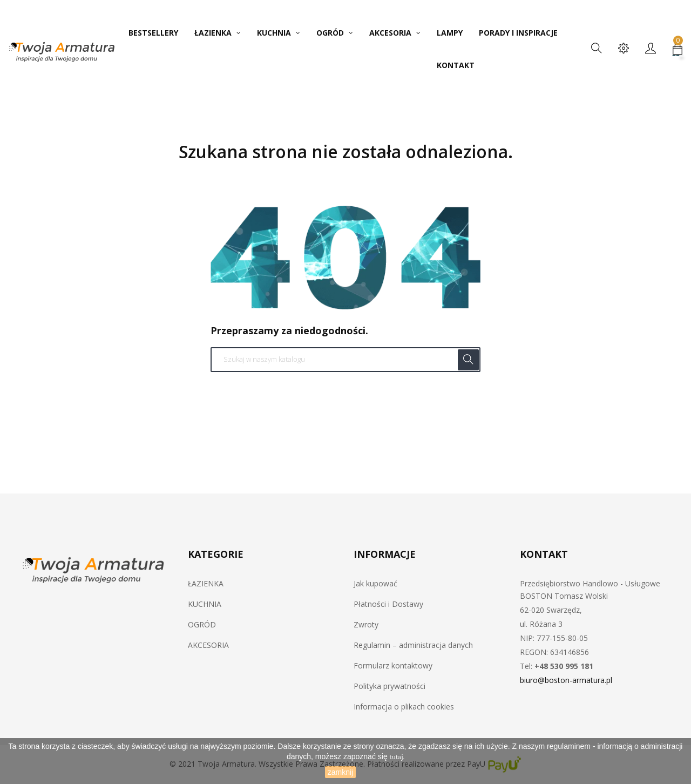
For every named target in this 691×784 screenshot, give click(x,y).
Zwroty (366, 624)
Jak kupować (375, 583)
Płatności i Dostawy (388, 604)
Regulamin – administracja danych (413, 645)
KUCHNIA (205, 604)
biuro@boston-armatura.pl (566, 680)
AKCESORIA (208, 645)
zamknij (340, 772)
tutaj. (397, 757)
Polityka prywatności (389, 686)
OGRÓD (202, 624)
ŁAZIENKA (206, 583)
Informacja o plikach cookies (404, 707)
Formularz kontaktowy (393, 665)
